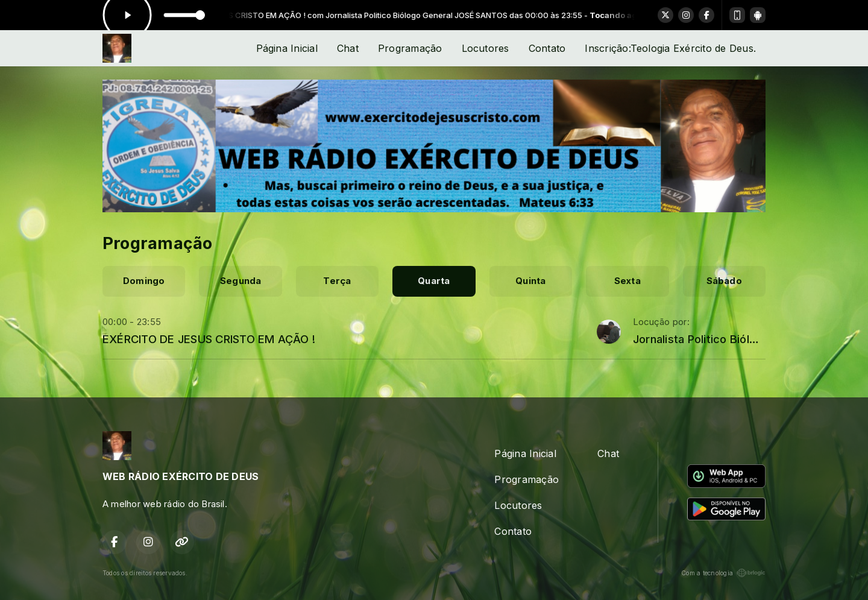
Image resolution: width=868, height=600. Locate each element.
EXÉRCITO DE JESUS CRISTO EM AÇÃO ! (209, 339)
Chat (348, 48)
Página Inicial (287, 48)
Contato (547, 48)
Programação (410, 48)
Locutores (486, 48)
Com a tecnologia (723, 573)
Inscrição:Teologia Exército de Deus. (670, 48)
